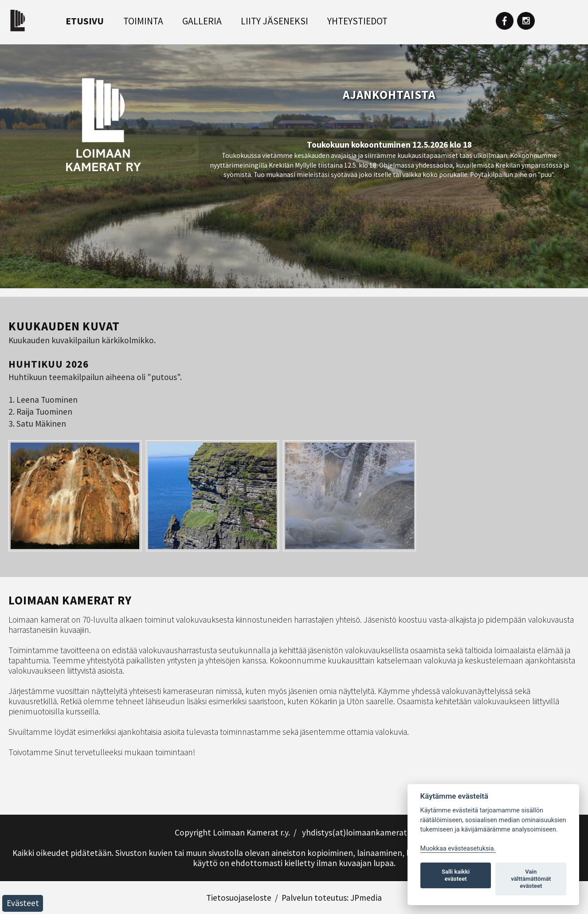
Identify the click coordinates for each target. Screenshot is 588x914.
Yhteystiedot (357, 21)
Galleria (202, 21)
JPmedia (366, 898)
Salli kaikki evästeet (456, 875)
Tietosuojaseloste (239, 898)
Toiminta (143, 21)
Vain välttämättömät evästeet (531, 879)
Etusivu (85, 21)
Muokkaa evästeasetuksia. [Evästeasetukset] (458, 849)
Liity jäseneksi (274, 21)
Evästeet (23, 903)
